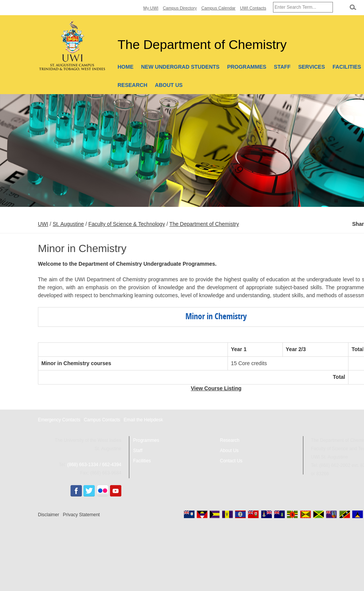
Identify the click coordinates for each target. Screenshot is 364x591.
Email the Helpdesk (143, 420)
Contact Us (231, 461)
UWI (43, 224)
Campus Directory (180, 8)
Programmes (247, 67)
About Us (169, 85)
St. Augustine (68, 224)
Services (311, 67)
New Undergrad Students (180, 67)
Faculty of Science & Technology (127, 224)
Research (133, 85)
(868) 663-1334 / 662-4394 (94, 465)
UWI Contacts (253, 8)
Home (126, 67)
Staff (282, 67)
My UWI (151, 8)
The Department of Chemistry (204, 224)
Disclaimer (49, 515)
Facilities (142, 461)
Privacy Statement (81, 515)
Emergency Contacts (59, 420)
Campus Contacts (102, 420)
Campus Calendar (218, 8)
